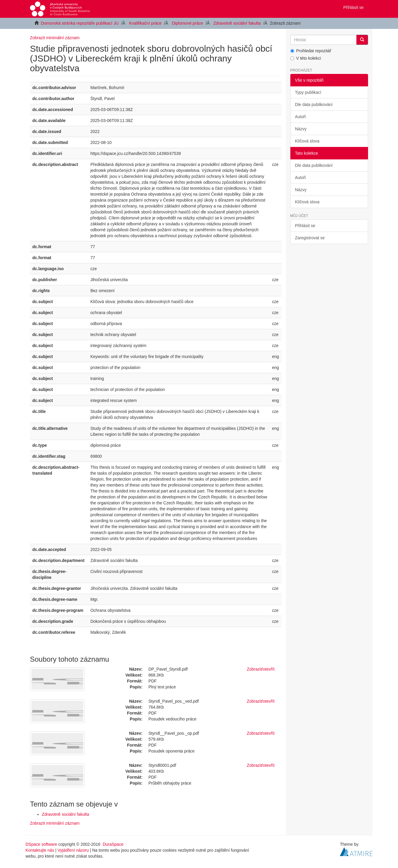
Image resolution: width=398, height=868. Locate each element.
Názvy (301, 129)
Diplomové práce (188, 23)
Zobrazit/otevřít (261, 669)
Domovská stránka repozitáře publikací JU (80, 23)
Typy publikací (308, 92)
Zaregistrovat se (310, 238)
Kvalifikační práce (145, 23)
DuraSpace (113, 844)
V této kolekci (306, 58)
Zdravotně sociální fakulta (237, 23)
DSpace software (41, 844)
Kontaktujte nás (40, 850)
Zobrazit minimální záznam (55, 38)
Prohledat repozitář (311, 51)
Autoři (301, 117)
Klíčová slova (307, 141)
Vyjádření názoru (73, 850)
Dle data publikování (314, 104)
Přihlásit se (305, 226)
